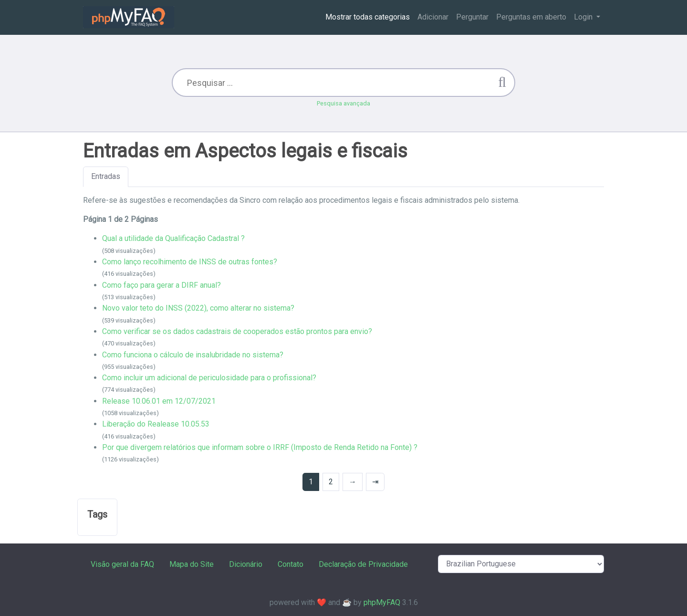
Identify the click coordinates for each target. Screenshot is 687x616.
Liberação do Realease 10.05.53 (156, 424)
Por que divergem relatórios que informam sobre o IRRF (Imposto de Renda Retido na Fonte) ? (260, 447)
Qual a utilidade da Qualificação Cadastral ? (173, 238)
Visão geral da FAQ (122, 564)
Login (584, 17)
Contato (291, 564)
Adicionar (433, 17)
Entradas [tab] (106, 176)
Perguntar (472, 17)
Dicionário (246, 564)
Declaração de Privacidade (363, 564)
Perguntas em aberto (531, 17)
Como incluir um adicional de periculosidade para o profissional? (209, 378)
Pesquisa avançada (343, 103)
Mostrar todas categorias (368, 17)
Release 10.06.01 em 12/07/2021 (159, 401)
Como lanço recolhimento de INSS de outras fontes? (190, 262)
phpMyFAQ (382, 602)
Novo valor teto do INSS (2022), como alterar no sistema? (198, 308)
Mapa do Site (192, 564)
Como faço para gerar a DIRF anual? (161, 285)
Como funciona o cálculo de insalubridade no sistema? (193, 355)
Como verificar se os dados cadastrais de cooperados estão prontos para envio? (237, 331)
